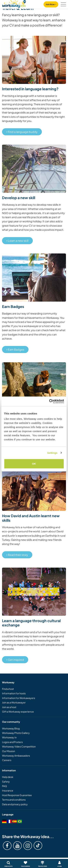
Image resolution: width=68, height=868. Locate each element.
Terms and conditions (14, 800)
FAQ (4, 786)
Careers (7, 760)
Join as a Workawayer (14, 702)
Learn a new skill (17, 241)
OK (34, 464)
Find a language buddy (22, 132)
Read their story (17, 555)
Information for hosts (14, 693)
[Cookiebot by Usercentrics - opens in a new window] (49, 401)
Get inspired (15, 660)
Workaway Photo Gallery (16, 733)
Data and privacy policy (15, 804)
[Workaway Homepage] (14, 4)
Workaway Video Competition (19, 746)
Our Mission (9, 751)
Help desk (8, 777)
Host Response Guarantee (17, 795)
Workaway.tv (9, 737)
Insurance (8, 790)
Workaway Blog (11, 728)
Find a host (8, 689)
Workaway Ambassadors (16, 756)
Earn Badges (15, 349)
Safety (6, 782)
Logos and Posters (12, 742)
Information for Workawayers (19, 698)
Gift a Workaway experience (18, 712)
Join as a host (9, 707)
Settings (52, 453)
